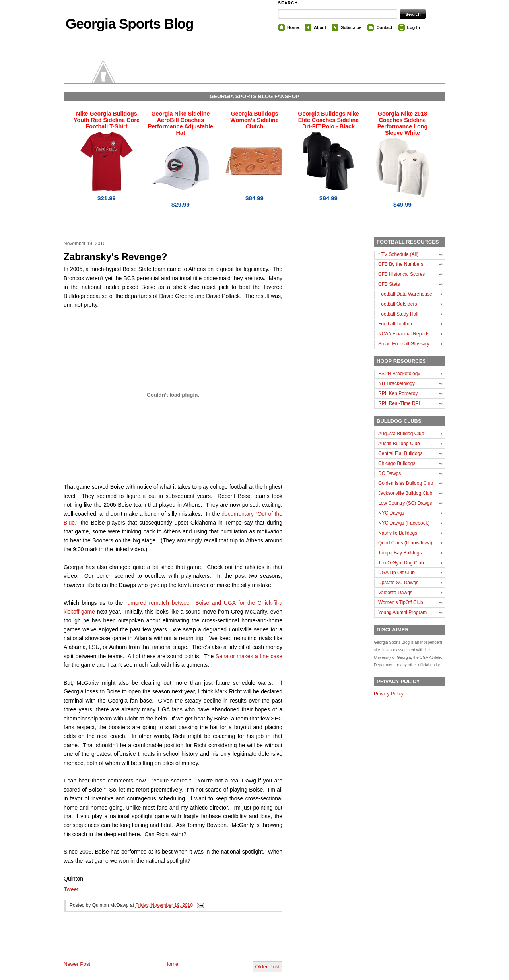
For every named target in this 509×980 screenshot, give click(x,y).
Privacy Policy (389, 694)
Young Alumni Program (402, 612)
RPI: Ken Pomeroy (398, 393)
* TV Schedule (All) (398, 254)
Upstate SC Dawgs (398, 583)
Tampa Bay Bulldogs (400, 553)
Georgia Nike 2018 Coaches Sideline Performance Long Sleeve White (402, 123)
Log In (414, 27)
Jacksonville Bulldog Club (405, 493)
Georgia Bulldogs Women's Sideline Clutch (254, 120)
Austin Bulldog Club (399, 444)
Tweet (71, 889)
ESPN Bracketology (399, 374)
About (320, 27)
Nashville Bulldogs (398, 533)
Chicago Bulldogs (397, 463)
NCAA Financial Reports (404, 334)
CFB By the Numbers (401, 264)
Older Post (267, 967)
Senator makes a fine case (249, 656)
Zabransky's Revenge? (115, 257)
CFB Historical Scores (401, 274)
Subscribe (351, 27)
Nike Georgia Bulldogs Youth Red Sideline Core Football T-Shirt (107, 120)
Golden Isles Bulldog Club (406, 483)
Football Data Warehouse (405, 294)
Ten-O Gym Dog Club (401, 563)
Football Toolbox (395, 324)
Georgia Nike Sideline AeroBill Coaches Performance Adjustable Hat (181, 123)
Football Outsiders (397, 304)
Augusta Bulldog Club (401, 434)
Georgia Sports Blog (129, 24)
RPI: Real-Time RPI (399, 403)
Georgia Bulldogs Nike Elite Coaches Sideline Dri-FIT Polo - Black (328, 120)
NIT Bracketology (396, 383)
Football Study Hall (398, 314)
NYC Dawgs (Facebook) (404, 523)
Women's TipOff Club (401, 602)
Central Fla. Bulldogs (400, 453)
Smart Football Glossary (404, 344)
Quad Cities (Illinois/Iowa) (405, 543)
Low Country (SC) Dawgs (405, 503)
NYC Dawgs (391, 513)
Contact (384, 27)
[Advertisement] (157, 943)
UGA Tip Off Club (396, 573)
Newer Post (77, 964)
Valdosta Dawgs (395, 593)
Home (293, 27)
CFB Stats (389, 284)
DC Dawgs (390, 473)
